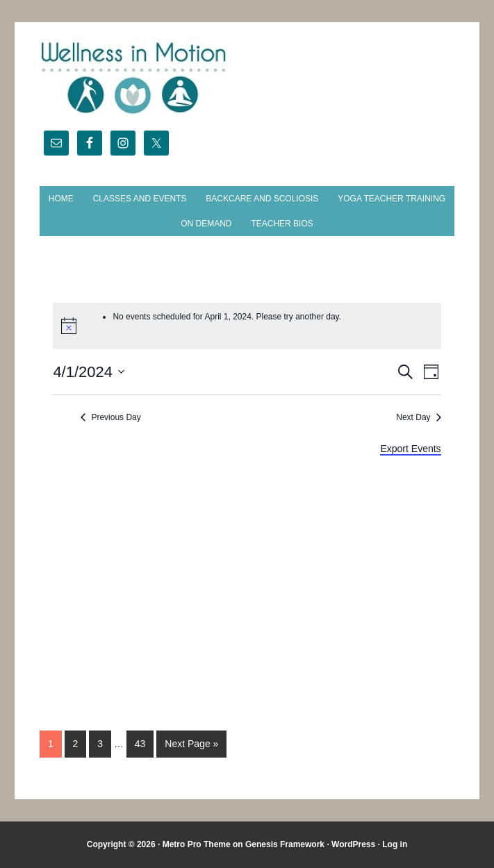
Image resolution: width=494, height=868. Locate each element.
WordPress (353, 844)
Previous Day (116, 417)
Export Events (410, 449)
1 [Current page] (51, 744)
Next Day (413, 417)
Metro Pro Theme (197, 844)
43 (140, 744)
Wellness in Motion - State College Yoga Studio (247, 78)
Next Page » (191, 744)
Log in (395, 844)
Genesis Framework (285, 844)
